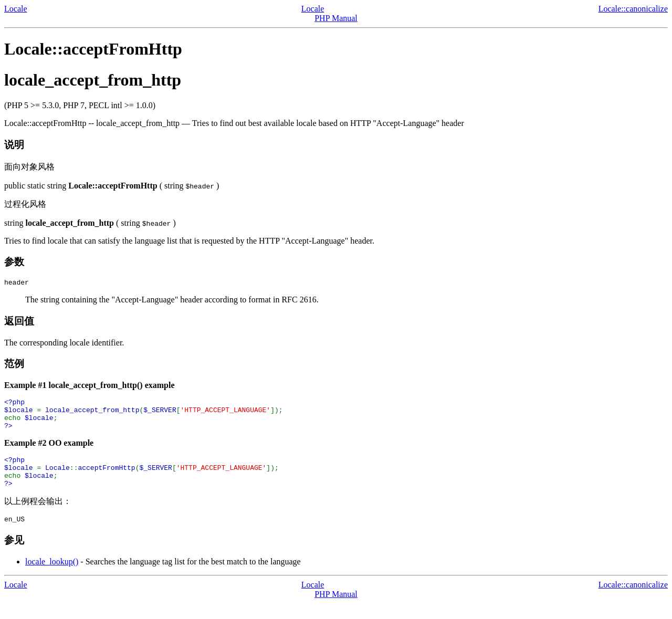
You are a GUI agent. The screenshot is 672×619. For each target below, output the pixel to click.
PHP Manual (336, 18)
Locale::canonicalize (633, 9)
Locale (16, 9)
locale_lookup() (52, 577)
